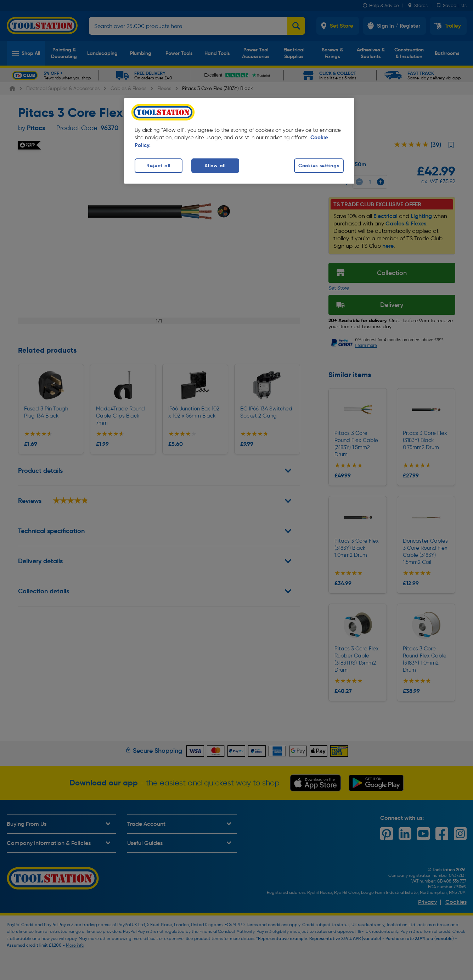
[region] (239, 141)
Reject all (158, 166)
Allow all (215, 166)
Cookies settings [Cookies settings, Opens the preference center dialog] (319, 166)
